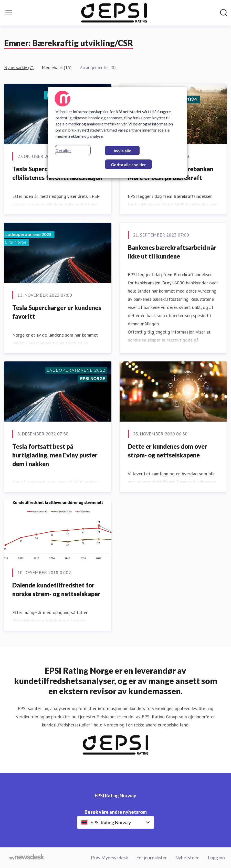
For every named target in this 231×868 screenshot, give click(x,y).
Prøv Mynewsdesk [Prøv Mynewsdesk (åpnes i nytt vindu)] (109, 858)
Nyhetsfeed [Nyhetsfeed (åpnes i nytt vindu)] (187, 858)
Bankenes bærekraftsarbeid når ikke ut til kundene (172, 252)
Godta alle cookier (128, 164)
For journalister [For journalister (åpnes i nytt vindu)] (152, 858)
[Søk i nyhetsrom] (224, 13)
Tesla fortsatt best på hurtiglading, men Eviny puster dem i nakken (55, 455)
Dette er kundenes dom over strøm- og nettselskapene (167, 451)
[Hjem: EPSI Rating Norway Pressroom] (114, 13)
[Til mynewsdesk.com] (27, 858)
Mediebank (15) (57, 67)
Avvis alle (122, 151)
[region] (117, 132)
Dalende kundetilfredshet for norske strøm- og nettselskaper (56, 589)
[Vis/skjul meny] (9, 13)
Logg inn (216, 858)
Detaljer (63, 150)
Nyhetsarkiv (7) (19, 67)
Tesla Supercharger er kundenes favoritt (57, 312)
